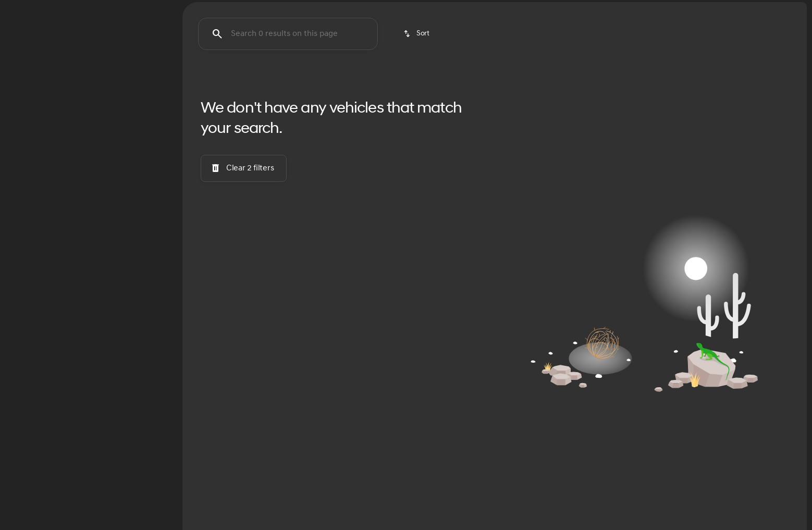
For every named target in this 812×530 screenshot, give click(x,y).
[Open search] (687, 34)
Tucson (206, 78)
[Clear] (136, 319)
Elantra (317, 78)
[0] (33, 249)
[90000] (141, 249)
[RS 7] (57, 129)
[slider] (24, 195)
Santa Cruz (376, 78)
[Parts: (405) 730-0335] (529, 8)
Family (704, 78)
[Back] (145, 108)
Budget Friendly (566, 78)
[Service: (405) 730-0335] (459, 8)
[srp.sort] (417, 131)
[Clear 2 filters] (244, 265)
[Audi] (24, 129)
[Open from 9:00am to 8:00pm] (688, 8)
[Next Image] (795, 78)
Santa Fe (262, 78)
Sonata (435, 78)
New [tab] (48, 77)
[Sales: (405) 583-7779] (597, 8)
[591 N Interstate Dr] (771, 8)
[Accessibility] (27, 8)
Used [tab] (129, 77)
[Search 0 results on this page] (288, 131)
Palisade (489, 78)
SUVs (644, 78)
